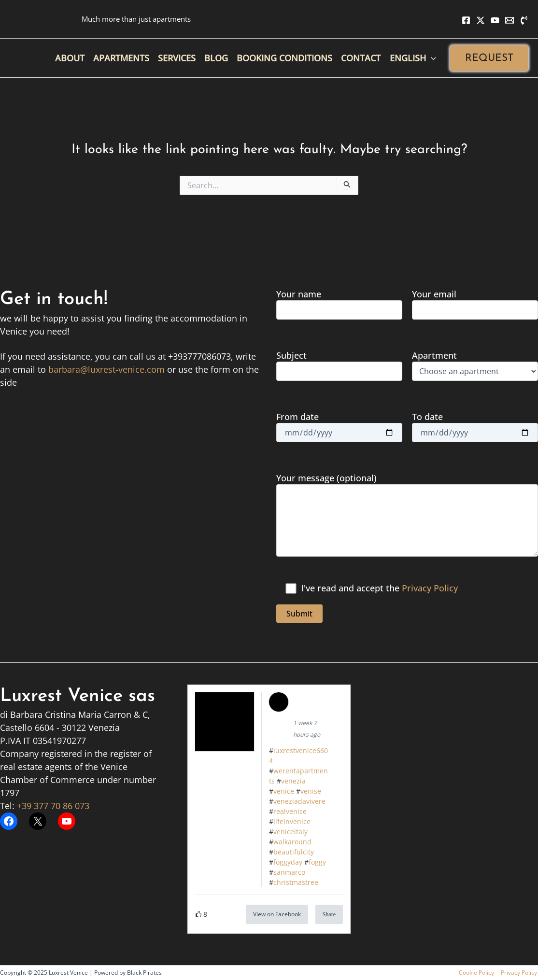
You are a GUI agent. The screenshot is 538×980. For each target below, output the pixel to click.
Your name (339, 304)
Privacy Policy (430, 588)
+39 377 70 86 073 (53, 806)
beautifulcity (294, 852)
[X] (481, 20)
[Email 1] (510, 20)
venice (284, 791)
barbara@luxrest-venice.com (106, 369)
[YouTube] (495, 20)
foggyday (288, 862)
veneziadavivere (299, 801)
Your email (475, 304)
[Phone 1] (524, 20)
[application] (431, 58)
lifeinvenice (292, 821)
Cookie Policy (478, 973)
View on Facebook (277, 914)
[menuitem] (413, 58)
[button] (489, 58)
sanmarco (289, 872)
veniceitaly (290, 832)
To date (475, 427)
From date (339, 427)
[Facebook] (466, 20)
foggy (317, 862)
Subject (339, 365)
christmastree (296, 882)
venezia (293, 781)
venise (311, 791)
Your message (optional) (407, 516)
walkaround (292, 842)
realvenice (290, 811)
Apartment (475, 365)
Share (329, 914)
